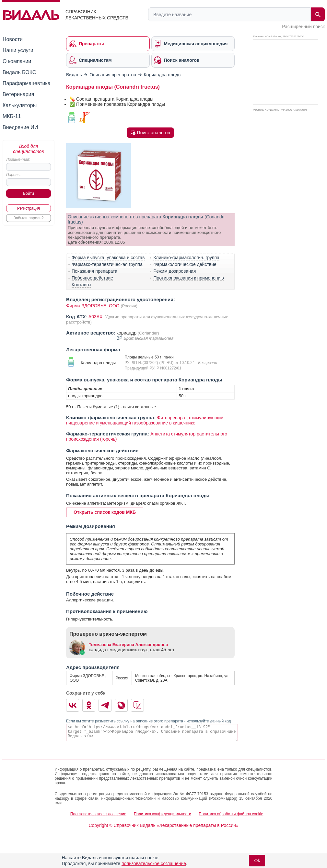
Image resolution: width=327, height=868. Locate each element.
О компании (17, 61)
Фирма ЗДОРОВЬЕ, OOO (93, 306)
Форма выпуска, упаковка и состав (108, 258)
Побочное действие (92, 278)
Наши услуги (18, 50)
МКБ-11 (12, 116)
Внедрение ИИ (20, 127)
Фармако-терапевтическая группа (107, 264)
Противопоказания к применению (188, 278)
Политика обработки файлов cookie (231, 814)
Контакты (81, 285)
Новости (13, 39)
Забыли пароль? (29, 218)
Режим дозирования (175, 271)
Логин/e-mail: (18, 159)
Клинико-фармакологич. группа (186, 258)
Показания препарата (94, 271)
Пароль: (13, 175)
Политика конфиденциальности (163, 814)
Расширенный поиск (303, 27)
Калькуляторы (20, 105)
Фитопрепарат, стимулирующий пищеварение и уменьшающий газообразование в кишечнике (145, 420)
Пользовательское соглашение (98, 814)
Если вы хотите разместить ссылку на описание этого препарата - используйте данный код (148, 721)
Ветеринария (18, 94)
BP (120, 338)
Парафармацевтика (27, 83)
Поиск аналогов (150, 133)
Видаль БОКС (19, 72)
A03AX (96, 317)
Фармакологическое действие (185, 264)
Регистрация (29, 208)
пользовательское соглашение (154, 863)
